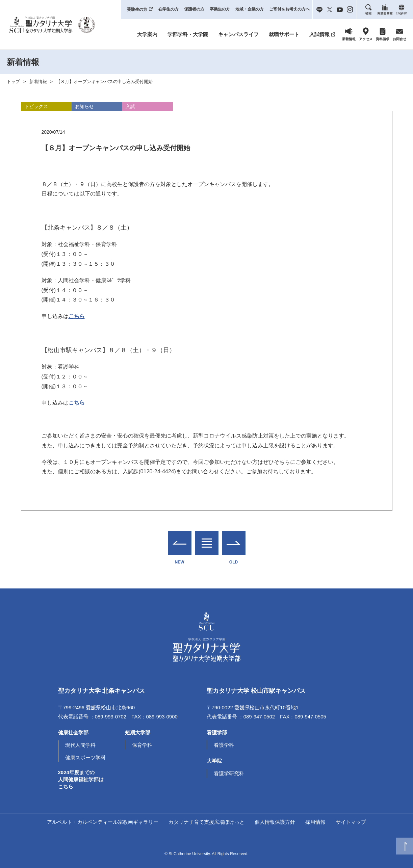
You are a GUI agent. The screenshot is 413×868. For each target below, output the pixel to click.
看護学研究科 (229, 773)
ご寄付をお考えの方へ (289, 9)
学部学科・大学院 (188, 34)
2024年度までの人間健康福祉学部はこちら (81, 779)
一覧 (207, 539)
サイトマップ (351, 822)
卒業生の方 (220, 9)
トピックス (36, 106)
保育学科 (142, 745)
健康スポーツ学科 (85, 757)
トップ (13, 82)
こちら (77, 316)
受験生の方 (137, 9)
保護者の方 (194, 9)
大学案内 (147, 34)
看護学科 (224, 745)
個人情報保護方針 (275, 822)
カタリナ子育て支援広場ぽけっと (206, 822)
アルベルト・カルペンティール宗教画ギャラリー (103, 822)
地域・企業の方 (250, 9)
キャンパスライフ (238, 34)
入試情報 (319, 34)
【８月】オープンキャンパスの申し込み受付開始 (104, 82)
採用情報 (315, 822)
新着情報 (38, 82)
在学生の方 (169, 9)
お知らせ (84, 106)
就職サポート (284, 34)
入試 (130, 106)
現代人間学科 (80, 745)
